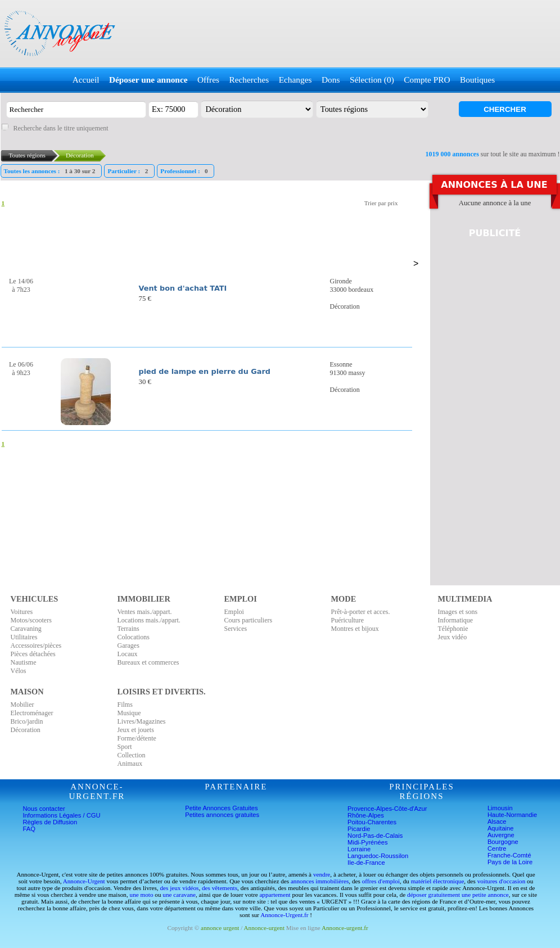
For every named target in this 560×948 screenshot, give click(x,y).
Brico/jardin (27, 721)
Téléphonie (453, 629)
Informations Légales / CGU (62, 815)
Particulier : (129, 171)
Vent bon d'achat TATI (183, 288)
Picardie (359, 829)
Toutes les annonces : (51, 171)
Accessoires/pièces (36, 645)
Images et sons (458, 612)
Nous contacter (44, 809)
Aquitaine (501, 828)
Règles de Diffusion (50, 822)
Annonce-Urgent (84, 881)
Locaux (128, 654)
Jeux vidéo (453, 637)
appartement (275, 895)
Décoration (26, 730)
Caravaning (26, 629)
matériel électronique (438, 881)
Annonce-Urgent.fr (284, 915)
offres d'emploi (381, 881)
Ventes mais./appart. (145, 612)
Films (125, 705)
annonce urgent (220, 928)
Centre (497, 848)
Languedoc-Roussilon (378, 856)
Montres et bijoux (355, 629)
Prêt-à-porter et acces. (361, 612)
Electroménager (32, 713)
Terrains (128, 629)
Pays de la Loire (510, 862)
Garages (128, 645)
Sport (125, 747)
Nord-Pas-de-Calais (375, 836)
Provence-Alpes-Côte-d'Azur (387, 809)
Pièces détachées (33, 654)
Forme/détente (137, 738)
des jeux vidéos (179, 888)
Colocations (134, 637)
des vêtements (220, 888)
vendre (322, 874)
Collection (132, 755)
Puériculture (348, 620)
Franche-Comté (509, 855)
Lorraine (359, 849)
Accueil (86, 80)
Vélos (19, 671)
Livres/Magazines (142, 721)
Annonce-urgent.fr (345, 928)
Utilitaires (24, 637)
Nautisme (24, 662)
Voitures (22, 612)
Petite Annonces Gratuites (221, 808)
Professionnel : (186, 171)
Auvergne (501, 835)
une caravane (179, 895)
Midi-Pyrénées (368, 842)
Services (236, 629)
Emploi (234, 612)
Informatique (456, 620)
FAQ (29, 829)
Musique (129, 713)
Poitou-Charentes (372, 822)
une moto (142, 895)
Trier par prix (381, 203)
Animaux (130, 764)
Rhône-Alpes (366, 815)
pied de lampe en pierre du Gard (205, 371)
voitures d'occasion (502, 881)
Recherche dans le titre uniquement (60, 128)
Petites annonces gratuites (222, 815)
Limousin (500, 808)
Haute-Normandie (512, 815)
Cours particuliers (249, 620)
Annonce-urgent (265, 928)
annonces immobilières (320, 881)
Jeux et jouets (136, 730)
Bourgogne (503, 842)
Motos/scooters (31, 620)
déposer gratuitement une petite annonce (458, 895)
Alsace (497, 821)
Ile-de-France (366, 863)
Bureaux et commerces (148, 662)
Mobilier (22, 705)
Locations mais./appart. (149, 620)
